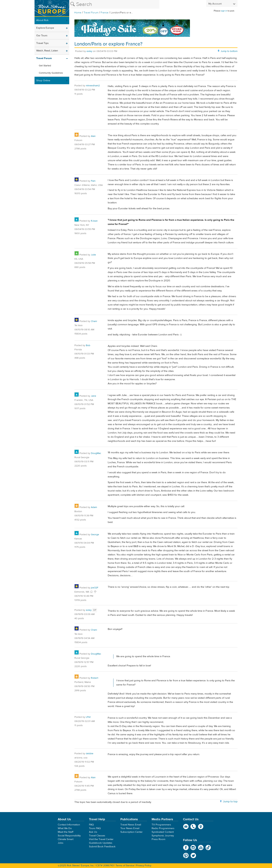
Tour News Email (130, 828)
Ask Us (93, 832)
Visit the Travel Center (101, 839)
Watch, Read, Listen (47, 51)
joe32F (95, 588)
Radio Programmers (163, 828)
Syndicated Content (163, 832)
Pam (93, 181)
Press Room (158, 839)
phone (193, 826)
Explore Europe (45, 28)
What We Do (65, 828)
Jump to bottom (229, 51)
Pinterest (186, 855)
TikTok (208, 848)
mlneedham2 (93, 86)
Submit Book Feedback (102, 847)
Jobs (61, 843)
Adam (94, 507)
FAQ (91, 825)
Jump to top (230, 801)
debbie (90, 754)
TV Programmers (161, 825)
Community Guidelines (51, 73)
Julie (93, 255)
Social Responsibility (69, 836)
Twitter (193, 855)
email (186, 826)
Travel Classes (97, 836)
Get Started (45, 66)
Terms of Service (125, 865)
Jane (93, 396)
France (105, 13)
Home (78, 13)
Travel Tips (42, 43)
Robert (95, 678)
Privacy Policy (144, 865)
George (95, 535)
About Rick (42, 20)
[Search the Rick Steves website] (114, 4)
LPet (88, 717)
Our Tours (42, 36)
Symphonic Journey (163, 836)
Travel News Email (131, 825)
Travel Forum (91, 13)
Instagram (193, 848)
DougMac (96, 453)
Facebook (186, 848)
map (201, 826)
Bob (88, 345)
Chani (94, 321)
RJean (94, 221)
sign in (224, 11)
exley (89, 51)
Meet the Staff (66, 832)
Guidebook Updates (101, 843)
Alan (93, 136)
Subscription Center (131, 832)
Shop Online (43, 80)
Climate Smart (66, 839)
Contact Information (69, 825)
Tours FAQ (95, 828)
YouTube (201, 848)
